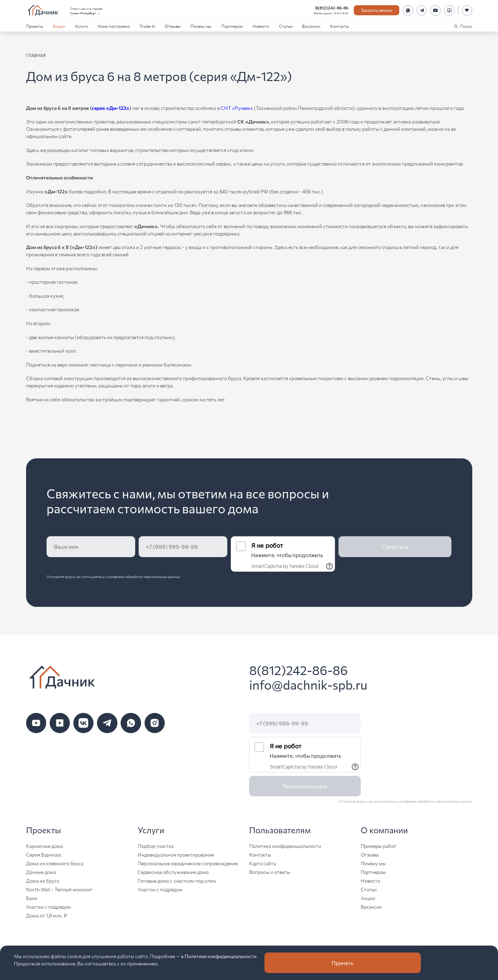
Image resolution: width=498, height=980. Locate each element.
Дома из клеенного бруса (55, 863)
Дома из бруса (43, 881)
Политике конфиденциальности (221, 956)
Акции (59, 26)
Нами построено (114, 26)
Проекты (35, 26)
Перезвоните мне (305, 786)
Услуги (81, 26)
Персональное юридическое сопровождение (188, 863)
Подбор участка (156, 846)
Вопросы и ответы (270, 872)
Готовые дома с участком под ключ (177, 881)
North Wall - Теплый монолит (59, 889)
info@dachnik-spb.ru (308, 685)
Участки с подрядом (48, 907)
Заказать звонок (377, 10)
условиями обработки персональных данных (144, 577)
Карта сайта (263, 863)
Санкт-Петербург (85, 13)
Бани (32, 898)
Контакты (340, 26)
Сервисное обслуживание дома (173, 872)
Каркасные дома (44, 846)
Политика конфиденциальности (285, 846)
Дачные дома (41, 872)
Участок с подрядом (160, 889)
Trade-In (147, 26)
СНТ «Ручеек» (237, 108)
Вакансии (311, 26)
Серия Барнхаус (44, 854)
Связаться (395, 547)
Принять (342, 963)
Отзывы (173, 26)
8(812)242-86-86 (332, 7)
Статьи (286, 26)
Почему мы (201, 26)
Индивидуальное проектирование (176, 854)
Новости (261, 26)
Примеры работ (379, 846)
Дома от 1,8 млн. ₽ (47, 915)
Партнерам (232, 26)
